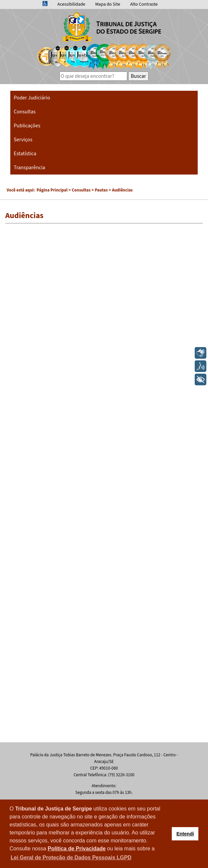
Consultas (25, 112)
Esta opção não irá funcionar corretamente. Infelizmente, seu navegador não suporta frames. (104, 484)
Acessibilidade (71, 4)
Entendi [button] (185, 834)
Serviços (23, 140)
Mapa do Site (107, 4)
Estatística (25, 154)
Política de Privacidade (77, 849)
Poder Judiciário (32, 98)
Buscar (139, 76)
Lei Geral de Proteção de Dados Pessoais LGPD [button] (71, 858)
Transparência (29, 168)
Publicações (27, 126)
